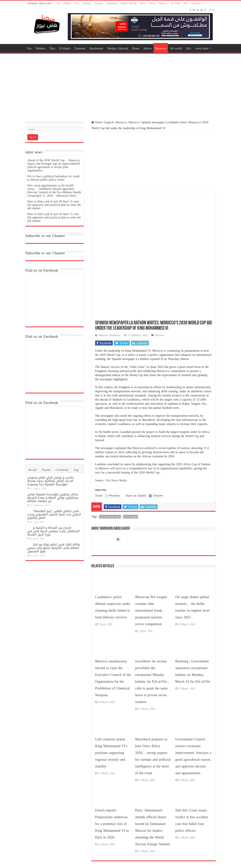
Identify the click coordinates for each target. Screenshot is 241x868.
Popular (46, 470)
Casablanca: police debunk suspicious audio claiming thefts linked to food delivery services (113, 545)
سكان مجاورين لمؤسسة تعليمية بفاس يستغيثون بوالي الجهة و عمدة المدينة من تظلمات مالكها (53, 498)
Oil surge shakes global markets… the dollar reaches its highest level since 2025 (192, 545)
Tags (76, 470)
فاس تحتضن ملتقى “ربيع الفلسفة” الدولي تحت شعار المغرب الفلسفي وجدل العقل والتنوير (54, 514)
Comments (62, 470)
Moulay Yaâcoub (129, 3)
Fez (58, 3)
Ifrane (143, 3)
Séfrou (152, 3)
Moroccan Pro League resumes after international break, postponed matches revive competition (151, 548)
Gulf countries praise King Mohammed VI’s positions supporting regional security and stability (111, 691)
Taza (77, 3)
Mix (185, 3)
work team (196, 3)
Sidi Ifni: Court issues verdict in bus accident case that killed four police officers (192, 758)
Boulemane (112, 3)
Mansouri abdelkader (109, 273)
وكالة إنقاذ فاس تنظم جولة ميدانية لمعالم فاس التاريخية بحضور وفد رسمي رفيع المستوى (53, 548)
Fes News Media (117, 418)
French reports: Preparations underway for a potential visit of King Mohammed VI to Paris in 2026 (112, 762)
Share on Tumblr (136, 433)
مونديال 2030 (131, 454)
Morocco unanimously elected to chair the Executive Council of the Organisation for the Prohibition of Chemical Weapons (113, 616)
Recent (33, 470)
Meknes (67, 3)
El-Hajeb (87, 3)
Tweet (99, 433)
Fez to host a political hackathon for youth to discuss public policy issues (53, 178)
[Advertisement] (120, 85)
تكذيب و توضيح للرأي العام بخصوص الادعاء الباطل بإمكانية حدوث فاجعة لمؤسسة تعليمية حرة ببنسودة (50, 481)
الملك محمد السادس (110, 454)
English (109, 122)
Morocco (163, 3)
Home (97, 122)
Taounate (99, 3)
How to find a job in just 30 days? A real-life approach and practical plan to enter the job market (54, 205)
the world (175, 3)
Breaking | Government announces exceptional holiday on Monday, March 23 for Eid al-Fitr (193, 609)
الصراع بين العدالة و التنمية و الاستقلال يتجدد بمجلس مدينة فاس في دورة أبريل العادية (53, 531)
